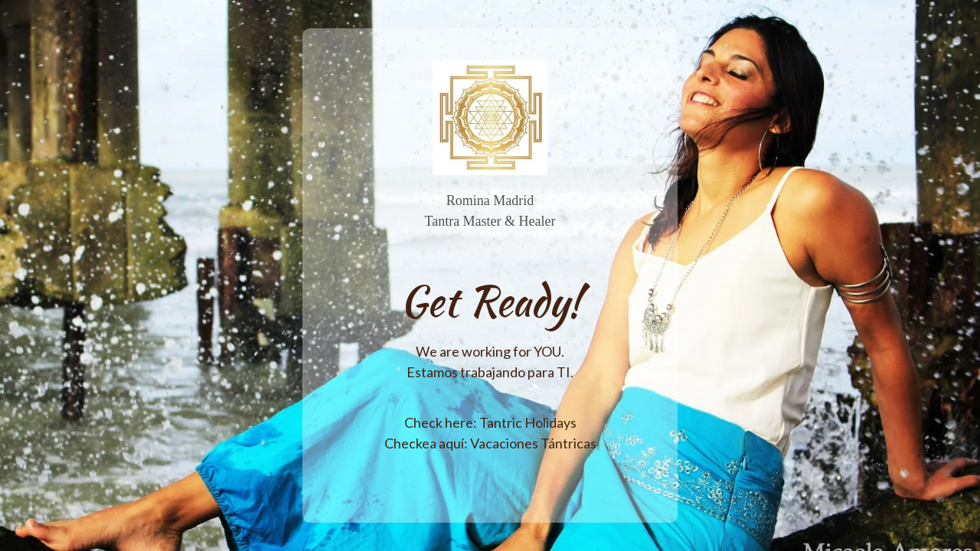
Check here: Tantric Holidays (490, 422)
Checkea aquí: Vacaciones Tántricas (490, 443)
